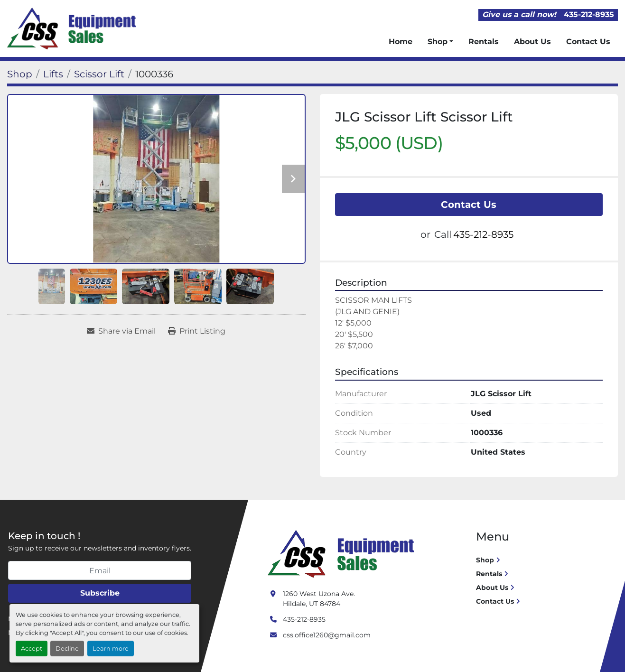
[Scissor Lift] (99, 74)
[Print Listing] (197, 331)
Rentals (484, 42)
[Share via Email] (121, 331)
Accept (32, 649)
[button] (440, 42)
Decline (67, 649)
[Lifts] (53, 74)
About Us (532, 42)
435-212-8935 (589, 14)
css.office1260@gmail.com (327, 635)
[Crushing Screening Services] (343, 553)
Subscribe (100, 593)
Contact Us (588, 42)
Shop (438, 42)
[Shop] (20, 74)
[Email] (100, 570)
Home (401, 42)
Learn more (111, 649)
